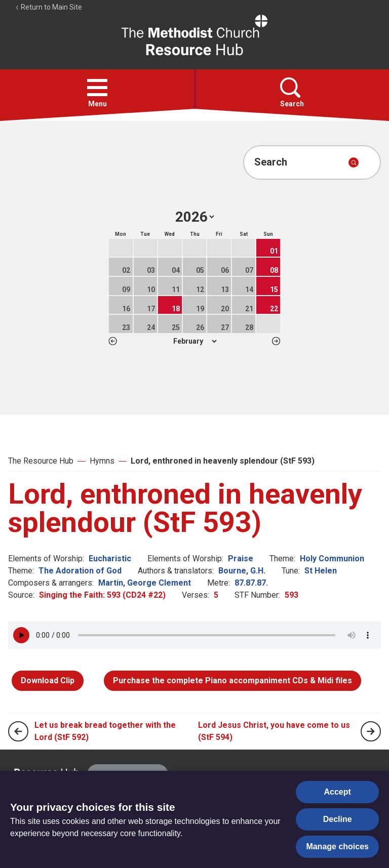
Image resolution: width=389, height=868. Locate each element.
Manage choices (337, 846)
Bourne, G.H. (242, 571)
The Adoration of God (80, 571)
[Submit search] (354, 162)
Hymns (102, 461)
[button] (97, 88)
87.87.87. (251, 583)
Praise (241, 559)
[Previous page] (18, 731)
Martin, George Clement (145, 583)
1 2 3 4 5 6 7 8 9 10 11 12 (195, 341)
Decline (338, 819)
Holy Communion (332, 559)
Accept (338, 792)
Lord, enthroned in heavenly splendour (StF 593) (223, 461)
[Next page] (371, 731)
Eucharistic (110, 559)
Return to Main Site (49, 7)
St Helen (321, 571)
